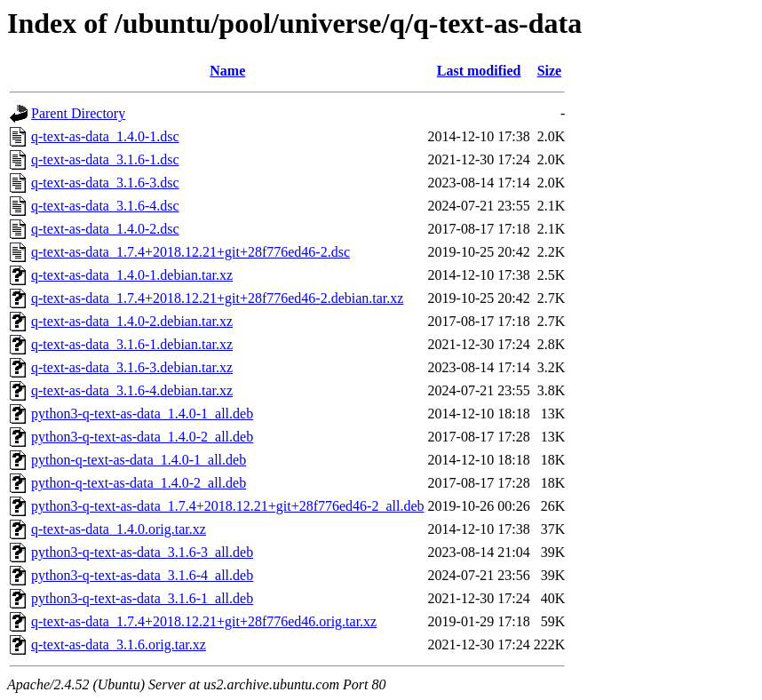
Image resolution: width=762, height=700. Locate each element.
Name (227, 71)
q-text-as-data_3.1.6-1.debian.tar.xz (132, 344)
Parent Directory (78, 113)
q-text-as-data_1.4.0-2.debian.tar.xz (132, 321)
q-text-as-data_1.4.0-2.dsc (105, 229)
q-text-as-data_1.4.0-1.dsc (105, 136)
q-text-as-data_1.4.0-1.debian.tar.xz (132, 275)
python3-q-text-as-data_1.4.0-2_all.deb (142, 437)
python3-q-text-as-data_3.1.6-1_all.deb (142, 598)
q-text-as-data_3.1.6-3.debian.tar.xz (132, 367)
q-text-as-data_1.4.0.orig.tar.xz (119, 529)
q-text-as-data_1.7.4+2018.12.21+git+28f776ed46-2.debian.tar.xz (217, 298)
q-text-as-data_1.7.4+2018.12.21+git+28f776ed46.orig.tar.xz (204, 621)
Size (550, 71)
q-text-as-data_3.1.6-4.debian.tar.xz (132, 390)
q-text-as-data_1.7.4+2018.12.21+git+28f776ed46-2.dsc (190, 252)
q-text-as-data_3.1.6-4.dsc (105, 206)
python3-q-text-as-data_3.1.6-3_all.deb (142, 552)
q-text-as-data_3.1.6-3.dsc (105, 183)
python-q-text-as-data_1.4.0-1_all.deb (139, 460)
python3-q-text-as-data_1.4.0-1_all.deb (142, 414)
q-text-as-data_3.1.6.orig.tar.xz (119, 644)
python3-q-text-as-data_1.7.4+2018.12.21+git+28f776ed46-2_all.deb (228, 506)
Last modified (479, 71)
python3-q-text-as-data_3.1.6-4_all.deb (142, 575)
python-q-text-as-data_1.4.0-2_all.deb (139, 483)
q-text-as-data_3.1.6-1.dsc (105, 159)
